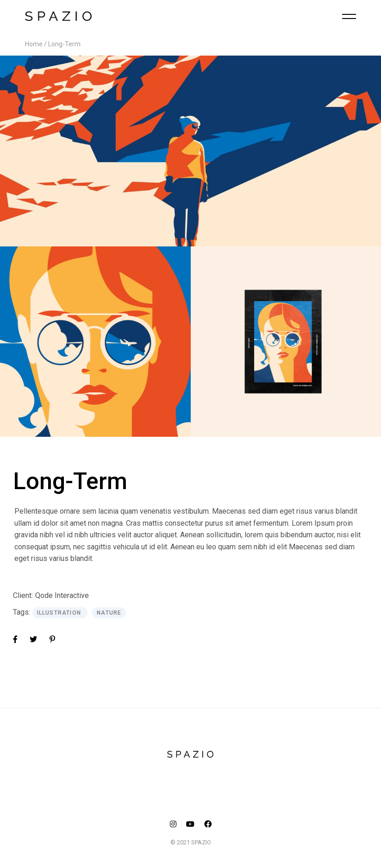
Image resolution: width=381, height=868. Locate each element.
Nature (109, 613)
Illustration (60, 613)
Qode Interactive (62, 595)
